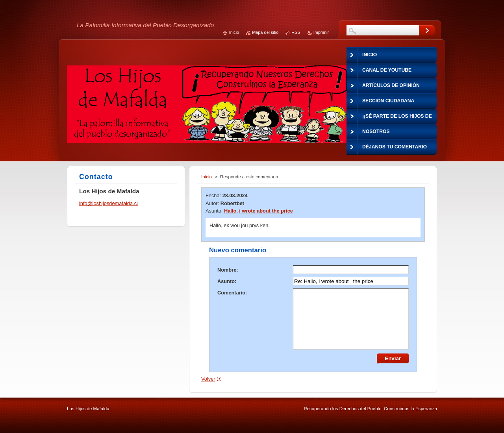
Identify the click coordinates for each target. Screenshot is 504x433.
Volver (208, 379)
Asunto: (227, 281)
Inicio (207, 177)
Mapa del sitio (265, 32)
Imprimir (321, 32)
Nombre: (228, 270)
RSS (296, 32)
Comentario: (232, 293)
